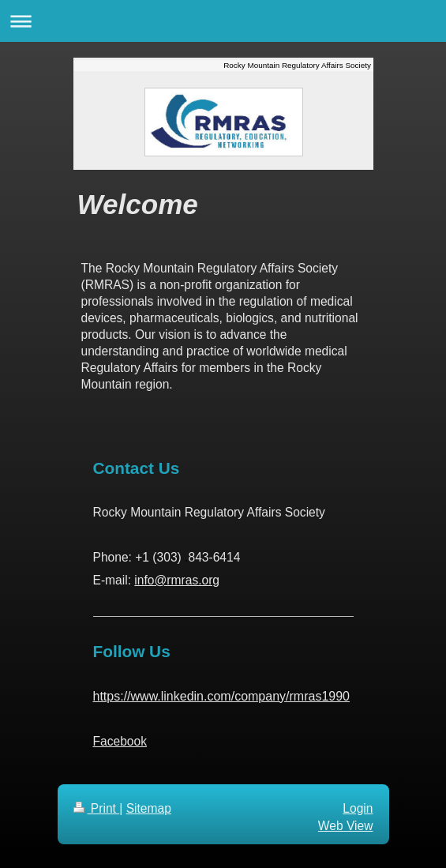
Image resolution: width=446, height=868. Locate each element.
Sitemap (149, 808)
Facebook (120, 741)
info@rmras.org (177, 580)
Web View (346, 826)
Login (358, 808)
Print (97, 808)
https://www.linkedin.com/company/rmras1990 (221, 696)
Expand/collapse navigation (223, 21)
